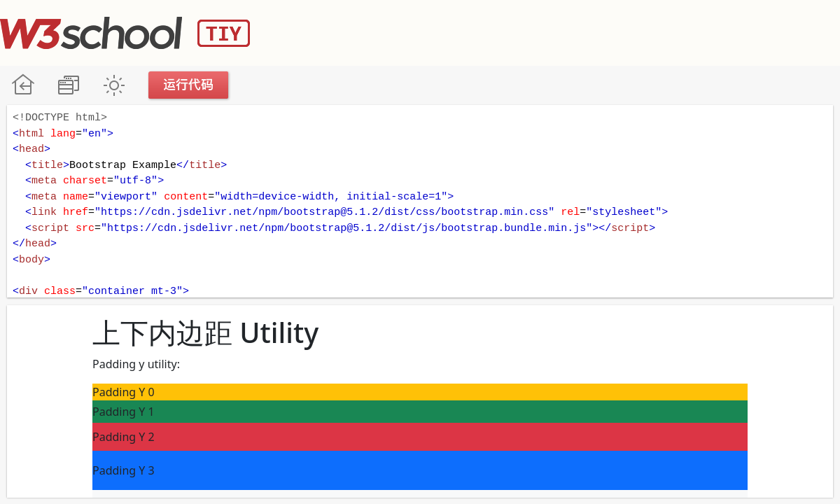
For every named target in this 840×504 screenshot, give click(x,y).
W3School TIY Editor (125, 33)
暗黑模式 (114, 85)
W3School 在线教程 (23, 85)
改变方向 (68, 85)
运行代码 (189, 85)
